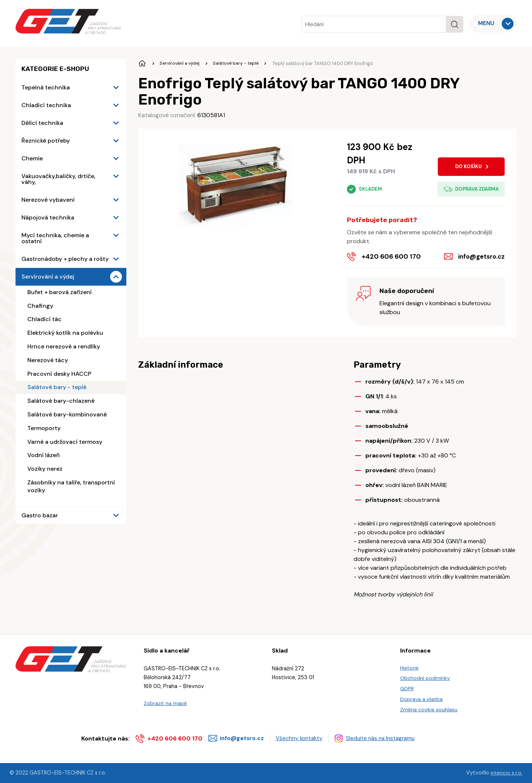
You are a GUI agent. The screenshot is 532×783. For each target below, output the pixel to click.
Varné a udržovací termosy (65, 442)
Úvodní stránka (143, 64)
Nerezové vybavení (48, 200)
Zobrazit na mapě (166, 701)
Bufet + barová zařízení (59, 292)
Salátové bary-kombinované (67, 414)
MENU (487, 23)
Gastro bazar (40, 515)
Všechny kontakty (303, 738)
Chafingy (40, 306)
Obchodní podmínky (425, 676)
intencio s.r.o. (506, 773)
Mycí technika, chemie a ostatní (55, 238)
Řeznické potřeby (46, 141)
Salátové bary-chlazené (61, 401)
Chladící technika (46, 105)
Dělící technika (42, 123)
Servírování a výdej (48, 277)
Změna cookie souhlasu (429, 709)
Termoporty (44, 428)
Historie (410, 665)
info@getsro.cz (480, 256)
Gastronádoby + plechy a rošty (65, 259)
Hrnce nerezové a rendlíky (64, 346)
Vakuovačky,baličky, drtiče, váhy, (58, 179)
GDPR (407, 687)
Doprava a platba (422, 698)
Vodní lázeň (43, 455)
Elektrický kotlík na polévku (65, 333)
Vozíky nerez (45, 469)
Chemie (32, 158)
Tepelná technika (46, 87)
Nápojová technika (48, 217)
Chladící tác (45, 319)
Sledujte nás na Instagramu (388, 738)
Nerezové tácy (48, 360)
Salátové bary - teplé (57, 387)
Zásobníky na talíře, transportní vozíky (71, 486)
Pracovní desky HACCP (59, 374)
